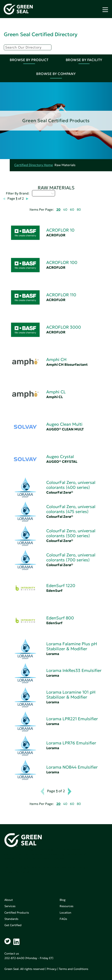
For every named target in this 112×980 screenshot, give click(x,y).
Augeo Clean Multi (64, 424)
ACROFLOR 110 (61, 295)
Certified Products (17, 913)
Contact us (12, 953)
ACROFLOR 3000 (64, 327)
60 (72, 210)
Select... (44, 193)
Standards (11, 919)
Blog (63, 900)
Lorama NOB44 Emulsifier (72, 767)
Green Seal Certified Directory (41, 34)
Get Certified (13, 925)
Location (65, 913)
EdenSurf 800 (60, 618)
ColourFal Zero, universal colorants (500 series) (71, 533)
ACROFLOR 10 (60, 230)
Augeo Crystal (60, 457)
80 (79, 210)
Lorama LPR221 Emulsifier (72, 719)
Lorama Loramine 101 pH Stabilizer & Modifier (71, 695)
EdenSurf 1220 (61, 586)
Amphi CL (56, 392)
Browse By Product (29, 60)
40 (65, 210)
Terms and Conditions (74, 969)
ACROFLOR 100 (62, 263)
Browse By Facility (84, 60)
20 (58, 210)
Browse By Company (56, 74)
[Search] (28, 47)
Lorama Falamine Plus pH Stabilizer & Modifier (72, 646)
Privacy (52, 969)
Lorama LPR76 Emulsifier (71, 743)
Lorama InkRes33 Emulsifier (74, 670)
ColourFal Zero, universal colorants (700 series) (71, 557)
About (9, 900)
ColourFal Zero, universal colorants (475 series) (71, 509)
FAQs (63, 919)
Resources (66, 906)
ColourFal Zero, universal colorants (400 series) (71, 485)
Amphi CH (56, 360)
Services (10, 906)
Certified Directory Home (34, 165)
